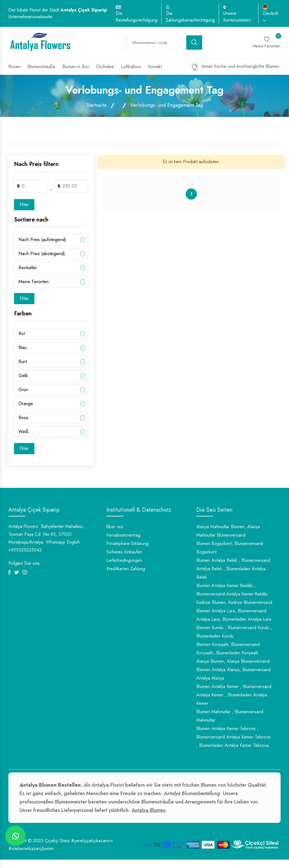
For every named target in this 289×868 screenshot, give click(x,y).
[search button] (194, 42)
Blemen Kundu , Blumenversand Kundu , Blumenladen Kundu (234, 632)
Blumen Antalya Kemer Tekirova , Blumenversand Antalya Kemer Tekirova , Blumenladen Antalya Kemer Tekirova (233, 737)
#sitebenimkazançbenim (31, 849)
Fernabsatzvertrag (123, 535)
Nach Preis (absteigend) (42, 254)
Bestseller (28, 268)
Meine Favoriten (34, 282)
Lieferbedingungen (124, 560)
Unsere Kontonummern (237, 17)
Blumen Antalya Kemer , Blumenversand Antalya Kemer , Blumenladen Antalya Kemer (234, 695)
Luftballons (131, 67)
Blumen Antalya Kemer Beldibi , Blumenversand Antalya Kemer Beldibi (232, 590)
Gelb (23, 376)
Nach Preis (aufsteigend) (42, 240)
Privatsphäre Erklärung (127, 543)
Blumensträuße (41, 67)
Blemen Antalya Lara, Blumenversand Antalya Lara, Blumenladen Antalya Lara (234, 615)
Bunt (23, 362)
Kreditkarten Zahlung (126, 569)
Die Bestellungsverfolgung (137, 17)
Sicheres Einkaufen (124, 552)
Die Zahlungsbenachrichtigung (190, 17)
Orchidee (105, 67)
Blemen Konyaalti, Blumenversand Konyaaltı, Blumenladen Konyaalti (228, 649)
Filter (24, 205)
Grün (23, 390)
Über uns (115, 527)
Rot (22, 333)
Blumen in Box (76, 67)
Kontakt (155, 67)
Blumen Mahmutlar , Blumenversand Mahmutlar (230, 716)
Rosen (14, 67)
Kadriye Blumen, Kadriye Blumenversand (234, 602)
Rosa (23, 418)
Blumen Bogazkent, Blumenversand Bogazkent (230, 548)
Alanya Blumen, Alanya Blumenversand (233, 661)
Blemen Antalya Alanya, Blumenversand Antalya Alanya (234, 674)
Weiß (24, 432)
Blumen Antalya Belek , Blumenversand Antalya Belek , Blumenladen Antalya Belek (233, 569)
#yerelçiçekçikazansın (92, 841)
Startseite (96, 105)
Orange (26, 404)
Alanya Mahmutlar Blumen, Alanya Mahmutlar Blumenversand (228, 531)
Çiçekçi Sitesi (57, 841)
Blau (23, 348)
